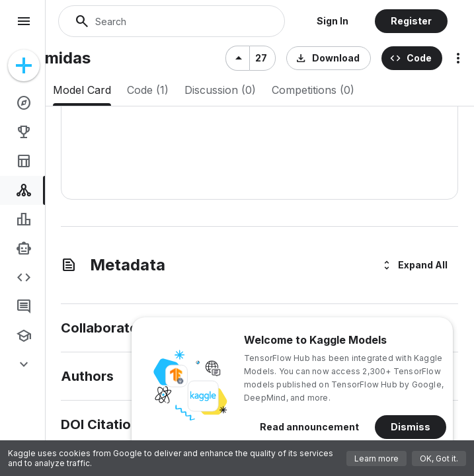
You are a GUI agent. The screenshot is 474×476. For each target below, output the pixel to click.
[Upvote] (237, 58)
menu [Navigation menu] (24, 21)
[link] (25, 103)
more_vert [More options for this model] (458, 58)
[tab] (82, 90)
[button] (333, 21)
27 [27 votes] (261, 58)
